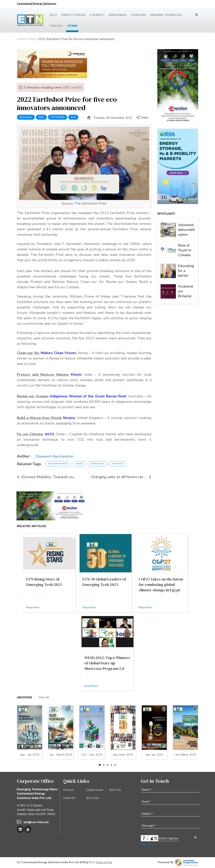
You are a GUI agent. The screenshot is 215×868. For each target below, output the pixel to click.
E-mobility (97, 15)
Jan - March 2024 (61, 755)
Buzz (54, 15)
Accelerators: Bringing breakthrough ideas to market (186, 291)
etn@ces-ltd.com (36, 822)
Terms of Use (104, 862)
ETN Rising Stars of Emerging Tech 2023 (44, 582)
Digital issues (95, 790)
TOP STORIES (58, 117)
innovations (118, 464)
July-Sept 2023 (123, 755)
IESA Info (115, 790)
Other (72, 26)
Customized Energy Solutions (37, 4)
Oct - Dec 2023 (92, 755)
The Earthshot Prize (58, 464)
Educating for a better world (186, 270)
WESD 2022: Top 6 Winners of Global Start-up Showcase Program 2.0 (107, 663)
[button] (100, 765)
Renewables (118, 15)
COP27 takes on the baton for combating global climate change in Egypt (161, 585)
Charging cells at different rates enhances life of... (121, 477)
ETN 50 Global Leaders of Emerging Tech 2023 (104, 582)
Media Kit (69, 798)
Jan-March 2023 (186, 755)
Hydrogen (138, 15)
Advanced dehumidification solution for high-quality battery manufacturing (187, 229)
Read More (33, 607)
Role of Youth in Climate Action (185, 250)
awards (79, 464)
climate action (98, 464)
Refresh (147, 844)
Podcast (56, 26)
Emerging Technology (166, 15)
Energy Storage (73, 15)
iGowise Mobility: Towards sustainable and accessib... (47, 477)
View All (44, 697)
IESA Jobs (93, 798)
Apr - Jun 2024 (30, 755)
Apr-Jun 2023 (154, 755)
